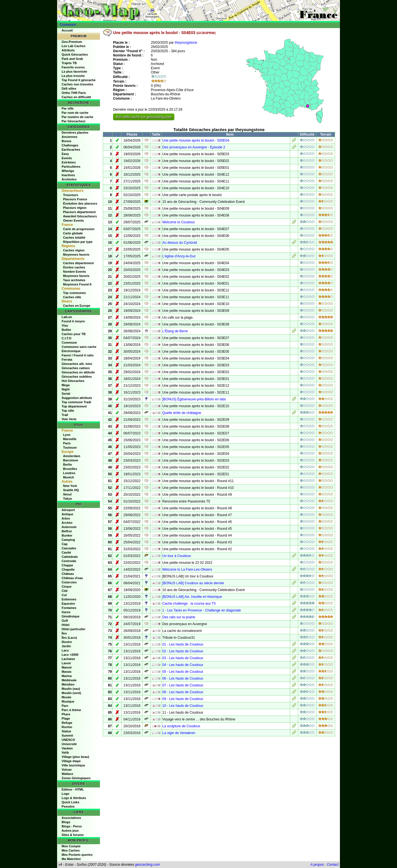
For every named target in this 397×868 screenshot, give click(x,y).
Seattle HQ (71, 490)
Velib (65, 753)
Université (69, 744)
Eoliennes (69, 599)
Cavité (66, 552)
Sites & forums (73, 835)
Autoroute (69, 527)
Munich (69, 477)
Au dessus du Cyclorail (179, 243)
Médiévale (69, 680)
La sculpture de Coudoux (181, 726)
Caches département (78, 263)
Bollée (66, 330)
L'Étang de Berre (175, 331)
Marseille (70, 439)
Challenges (70, 145)
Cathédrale (70, 557)
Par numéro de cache (77, 117)
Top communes (74, 293)
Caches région (74, 250)
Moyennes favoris (76, 255)
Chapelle (68, 569)
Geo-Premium (72, 42)
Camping (68, 540)
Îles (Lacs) (69, 638)
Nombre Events (75, 272)
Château (68, 574)
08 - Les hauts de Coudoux (183, 692)
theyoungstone (186, 43)
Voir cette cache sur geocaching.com (144, 117)
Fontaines (69, 608)
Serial (66, 394)
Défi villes (69, 89)
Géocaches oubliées (77, 377)
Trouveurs (71, 195)
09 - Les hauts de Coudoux (183, 699)
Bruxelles (70, 469)
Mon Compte (71, 846)
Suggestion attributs (77, 398)
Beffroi (67, 531)
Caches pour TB (74, 334)
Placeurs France (75, 199)
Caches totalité (74, 238)
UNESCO (68, 740)
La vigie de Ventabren (179, 733)
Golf (65, 621)
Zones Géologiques (76, 778)
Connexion (68, 25)
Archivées (69, 179)
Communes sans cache (79, 347)
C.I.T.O (66, 338)
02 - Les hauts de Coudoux (183, 651)
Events (67, 158)
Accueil (67, 30)
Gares (66, 612)
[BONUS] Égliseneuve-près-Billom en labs (194, 399)
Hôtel (66, 625)
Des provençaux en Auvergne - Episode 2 (194, 147)
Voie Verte (69, 419)
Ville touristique (73, 765)
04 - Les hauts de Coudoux (183, 665)
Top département (74, 406)
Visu (65, 325)
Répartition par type (78, 242)
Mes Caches (71, 850)
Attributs (68, 50)
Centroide (69, 561)
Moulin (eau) (71, 689)
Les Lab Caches (74, 46)
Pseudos (68, 806)
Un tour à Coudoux (176, 556)
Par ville (68, 108)
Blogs (66, 822)
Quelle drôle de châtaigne (182, 413)
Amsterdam (72, 456)
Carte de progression (79, 229)
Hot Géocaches (73, 381)
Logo (65, 794)
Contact (333, 865)
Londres (69, 473)
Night (66, 389)
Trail (65, 415)
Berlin (67, 465)
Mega (66, 385)
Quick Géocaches (75, 54)
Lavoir (66, 663)
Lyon (67, 435)
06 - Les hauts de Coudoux (183, 678)
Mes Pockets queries (77, 855)
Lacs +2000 (70, 655)
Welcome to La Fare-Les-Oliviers (187, 569)
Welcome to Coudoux (178, 222)
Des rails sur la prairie (179, 617)
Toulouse (70, 447)
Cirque (67, 587)
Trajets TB (69, 63)
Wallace (67, 774)
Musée (66, 697)
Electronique (71, 351)
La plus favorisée (74, 72)
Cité (65, 591)
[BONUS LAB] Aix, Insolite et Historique (192, 597)
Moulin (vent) (71, 693)
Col (64, 595)
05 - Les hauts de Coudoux (183, 672)
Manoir (67, 667)
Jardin (66, 646)
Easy (65, 154)
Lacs (65, 650)
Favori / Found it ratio (78, 355)
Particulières (71, 167)
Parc (65, 706)
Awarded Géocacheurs (80, 216)
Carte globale (73, 233)
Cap (65, 544)
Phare (66, 714)
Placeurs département (79, 212)
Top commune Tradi (76, 402)
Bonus (66, 141)
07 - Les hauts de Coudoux (183, 685)
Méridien (68, 684)
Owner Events (73, 220)
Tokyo (68, 499)
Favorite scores (73, 67)
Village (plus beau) (75, 757)
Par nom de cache (75, 113)
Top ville (68, 411)
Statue (66, 731)
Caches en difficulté (76, 97)
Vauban (67, 748)
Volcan (67, 770)
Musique (68, 701)
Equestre (68, 604)
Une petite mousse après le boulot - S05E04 (196, 140)
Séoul (67, 494)
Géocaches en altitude (78, 372)
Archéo (67, 523)
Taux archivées (74, 280)
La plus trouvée (73, 76)
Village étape (71, 761)
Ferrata (67, 360)
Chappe (67, 565)
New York (70, 486)
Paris (67, 443)
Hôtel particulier (74, 629)
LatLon (67, 317)
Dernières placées (75, 133)
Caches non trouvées (77, 84)
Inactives (68, 175)
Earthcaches (71, 150)
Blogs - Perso (72, 826)
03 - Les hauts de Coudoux (183, 658)
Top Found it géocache (79, 80)
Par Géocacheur (74, 121)
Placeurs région (75, 208)
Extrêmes (69, 162)
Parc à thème (71, 710)
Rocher (67, 727)
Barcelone (71, 460)
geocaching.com (147, 865)
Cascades (69, 548)
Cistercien (69, 582)
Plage (66, 718)
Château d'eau (72, 578)
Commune (69, 342)
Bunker (67, 535)
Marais (67, 672)
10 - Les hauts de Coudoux (183, 706)
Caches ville (72, 297)
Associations (71, 818)
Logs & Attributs (74, 798)
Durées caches (74, 267)
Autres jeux (70, 831)
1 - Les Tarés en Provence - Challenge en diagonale (201, 610)
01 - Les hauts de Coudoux (183, 644)
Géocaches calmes (76, 368)
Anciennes (70, 137)
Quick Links (70, 802)
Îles (64, 633)
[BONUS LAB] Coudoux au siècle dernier (193, 583)
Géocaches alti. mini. (77, 364)
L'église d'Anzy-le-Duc (179, 256)
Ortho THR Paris (74, 93)
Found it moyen (73, 321)
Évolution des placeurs (80, 203)
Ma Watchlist (71, 859)
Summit (67, 735)
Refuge (67, 723)
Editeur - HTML (73, 789)
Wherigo (68, 171)
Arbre (66, 518)
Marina (67, 676)
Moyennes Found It (77, 284)
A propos (317, 865)
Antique (67, 514)
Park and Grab (72, 59)
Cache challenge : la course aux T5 (189, 604)
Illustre (67, 642)
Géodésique (71, 616)
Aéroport (68, 510)
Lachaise (68, 659)
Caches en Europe (77, 306)
